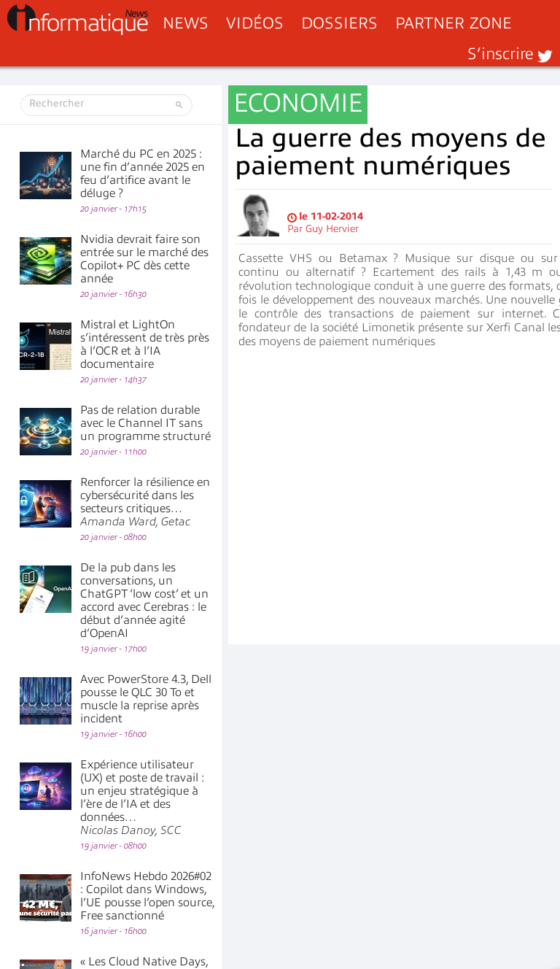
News (186, 23)
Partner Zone (454, 23)
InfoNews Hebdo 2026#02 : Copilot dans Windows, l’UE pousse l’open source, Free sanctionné (147, 896)
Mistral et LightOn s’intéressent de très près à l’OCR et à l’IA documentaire (145, 344)
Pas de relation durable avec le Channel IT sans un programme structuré (145, 423)
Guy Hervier (332, 229)
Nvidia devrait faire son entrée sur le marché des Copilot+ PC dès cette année (144, 259)
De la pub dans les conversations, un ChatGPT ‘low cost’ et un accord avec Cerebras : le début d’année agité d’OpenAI (144, 601)
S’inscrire (501, 54)
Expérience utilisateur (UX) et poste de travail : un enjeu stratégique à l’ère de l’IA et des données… (142, 798)
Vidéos (255, 23)
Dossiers (339, 23)
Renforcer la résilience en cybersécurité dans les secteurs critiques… (145, 502)
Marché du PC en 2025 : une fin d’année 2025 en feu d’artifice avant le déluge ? (143, 174)
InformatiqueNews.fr (78, 20)
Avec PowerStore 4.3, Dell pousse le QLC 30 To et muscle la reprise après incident (146, 699)
